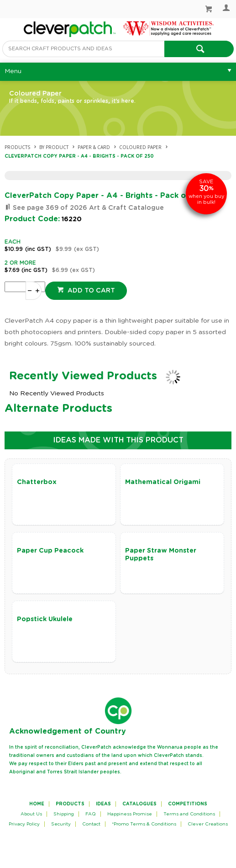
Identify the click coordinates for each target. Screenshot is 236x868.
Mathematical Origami (163, 482)
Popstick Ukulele (45, 619)
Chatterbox (37, 482)
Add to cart (90, 291)
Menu (13, 71)
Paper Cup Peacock (50, 551)
